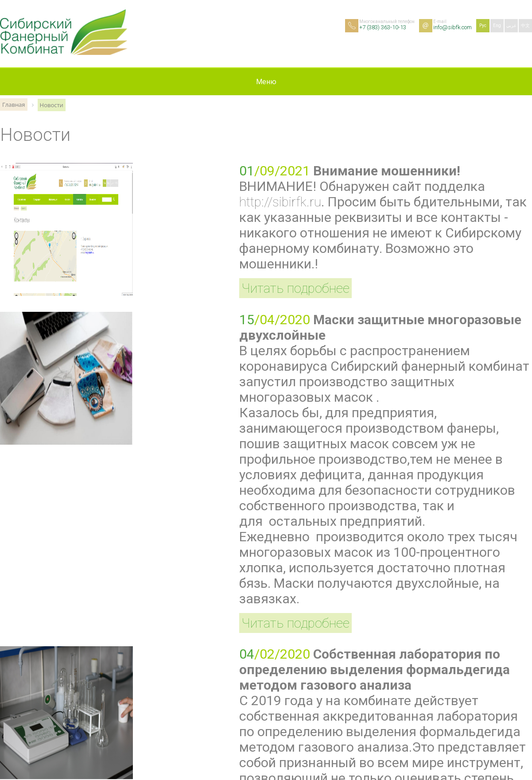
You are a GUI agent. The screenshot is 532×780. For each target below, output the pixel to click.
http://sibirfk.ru (280, 202)
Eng (497, 25)
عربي (511, 25)
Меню (266, 82)
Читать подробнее (295, 288)
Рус (483, 25)
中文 (525, 25)
